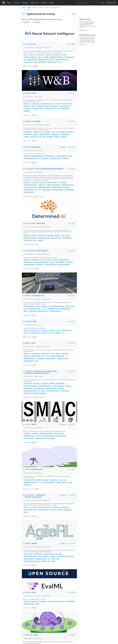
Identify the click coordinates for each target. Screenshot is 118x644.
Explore (24, 7)
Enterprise (45, 3)
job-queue (35, 134)
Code (26, 48)
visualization (27, 260)
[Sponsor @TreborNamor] (63, 495)
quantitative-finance (64, 507)
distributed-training (65, 134)
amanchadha (30, 169)
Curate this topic (84, 30)
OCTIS (36, 635)
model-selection (61, 601)
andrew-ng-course (46, 190)
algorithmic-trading (28, 510)
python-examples (65, 391)
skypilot (38, 121)
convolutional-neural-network (44, 187)
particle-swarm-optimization (30, 391)
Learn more (83, 44)
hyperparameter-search (38, 109)
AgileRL (28, 543)
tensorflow (64, 55)
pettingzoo (44, 561)
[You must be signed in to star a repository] (74, 14)
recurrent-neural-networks (52, 183)
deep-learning (49, 55)
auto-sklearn (36, 147)
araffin (27, 469)
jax (55, 109)
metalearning (66, 158)
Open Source (35, 3)
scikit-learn (26, 156)
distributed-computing (36, 356)
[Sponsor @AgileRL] (63, 543)
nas (25, 60)
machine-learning (40, 55)
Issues (31, 48)
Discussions (47, 48)
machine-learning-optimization (39, 393)
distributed (46, 57)
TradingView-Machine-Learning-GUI (35, 496)
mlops (60, 62)
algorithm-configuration (50, 438)
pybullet (26, 311)
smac (40, 158)
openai (73, 306)
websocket (34, 507)
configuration (35, 433)
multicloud (26, 137)
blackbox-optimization (29, 361)
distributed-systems (35, 354)
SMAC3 (34, 424)
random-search (61, 388)
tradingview (60, 510)
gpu (42, 132)
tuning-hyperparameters (55, 311)
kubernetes (26, 236)
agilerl (53, 561)
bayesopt (51, 262)
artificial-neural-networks (59, 386)
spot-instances (70, 132)
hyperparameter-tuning (44, 60)
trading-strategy (68, 510)
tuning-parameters (40, 359)
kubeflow (28, 321)
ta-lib (35, 510)
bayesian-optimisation (29, 438)
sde (45, 309)
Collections (41, 7)
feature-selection (52, 601)
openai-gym (46, 480)
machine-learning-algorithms (30, 57)
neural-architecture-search (40, 62)
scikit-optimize (30, 251)
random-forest (44, 384)
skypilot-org (29, 121)
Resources (26, 3)
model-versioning (48, 109)
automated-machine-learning (62, 60)
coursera (42, 183)
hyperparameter (40, 265)
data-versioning (27, 109)
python (25, 55)
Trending (35, 7)
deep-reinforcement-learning (58, 306)
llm (63, 333)
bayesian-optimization (32, 60)
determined (41, 223)
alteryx (27, 592)
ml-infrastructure (34, 137)
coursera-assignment (29, 190)
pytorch (40, 57)
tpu (40, 137)
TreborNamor (30, 495)
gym (25, 309)
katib (35, 321)
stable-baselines (33, 311)
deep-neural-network (52, 62)
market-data (55, 507)
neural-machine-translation (68, 185)
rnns (40, 190)
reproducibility (54, 106)
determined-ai (30, 223)
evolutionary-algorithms (29, 359)
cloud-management (61, 132)
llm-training (64, 137)
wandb (27, 93)
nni (34, 44)
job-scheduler (48, 132)
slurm (54, 132)
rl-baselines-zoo (37, 469)
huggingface (58, 333)
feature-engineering (69, 57)
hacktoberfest (70, 262)
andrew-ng (67, 187)
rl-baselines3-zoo (38, 296)
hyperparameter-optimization (57, 57)
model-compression (28, 62)
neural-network (57, 55)
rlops (49, 561)
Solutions (18, 3)
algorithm (58, 354)
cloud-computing (28, 134)
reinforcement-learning (46, 104)
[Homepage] (4, 3)
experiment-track (65, 109)
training (30, 554)
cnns (36, 190)
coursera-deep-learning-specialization (50, 169)
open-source (27, 354)
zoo (42, 482)
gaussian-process (39, 438)
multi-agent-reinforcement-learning (32, 561)
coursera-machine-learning (30, 187)
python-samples (27, 393)
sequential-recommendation (63, 265)
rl (43, 309)
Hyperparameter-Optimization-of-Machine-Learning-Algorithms (41, 372)
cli (29, 507)
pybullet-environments (43, 311)
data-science (32, 55)
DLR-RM (28, 296)
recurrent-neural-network (58, 190)
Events (47, 7)
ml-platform (27, 111)
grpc (44, 356)
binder (42, 260)
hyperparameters (54, 480)
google (27, 343)
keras (71, 104)
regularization (42, 185)
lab (49, 306)
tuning (48, 356)
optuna (25, 512)
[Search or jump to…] (87, 3)
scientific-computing (28, 262)
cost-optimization (55, 134)
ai (53, 104)
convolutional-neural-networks (53, 185)
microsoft (28, 44)
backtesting (53, 510)
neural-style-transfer (70, 190)
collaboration (27, 106)
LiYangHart (29, 371)
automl (52, 60)
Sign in (103, 3)
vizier (33, 343)
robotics (38, 306)
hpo (39, 391)
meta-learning (46, 158)
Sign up (109, 3)
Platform (10, 3)
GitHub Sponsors (55, 7)
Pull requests (39, 48)
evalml (34, 592)
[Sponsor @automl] (63, 147)
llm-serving (57, 137)
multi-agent (53, 556)
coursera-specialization (29, 192)
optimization (48, 260)
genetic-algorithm (61, 384)
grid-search (68, 386)
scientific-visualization (64, 260)
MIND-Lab (29, 635)
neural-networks (63, 183)
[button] (26, 22)
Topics (29, 7)
